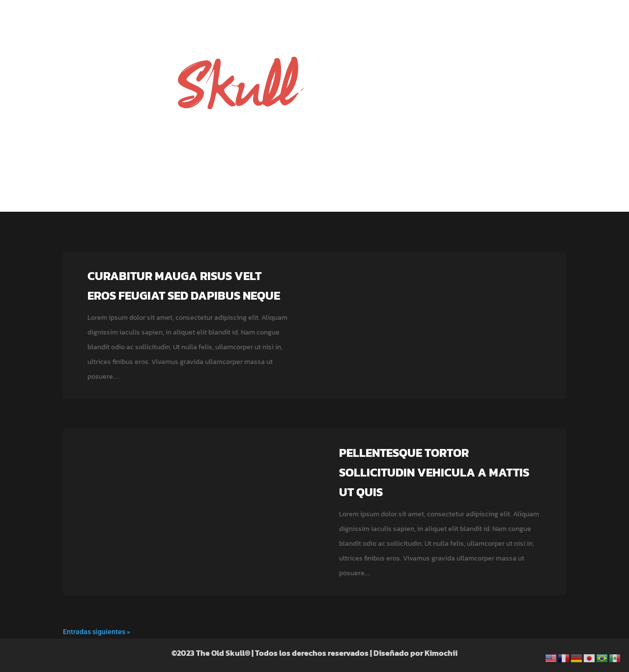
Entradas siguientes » (97, 632)
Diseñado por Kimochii (415, 653)
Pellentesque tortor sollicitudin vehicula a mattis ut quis (434, 472)
